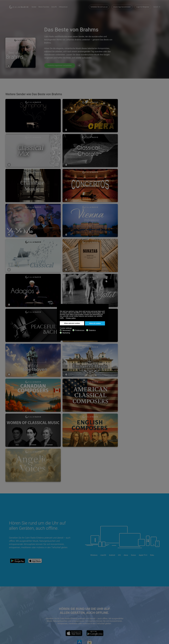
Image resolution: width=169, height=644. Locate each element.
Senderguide (64, 622)
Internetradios (14, 622)
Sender (37, 6)
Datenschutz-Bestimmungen (44, 626)
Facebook (144, 615)
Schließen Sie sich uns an (99, 6)
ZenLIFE (57, 6)
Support (12, 615)
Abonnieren (38, 615)
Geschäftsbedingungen (17, 626)
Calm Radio (20, 6)
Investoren (63, 626)
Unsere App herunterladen (122, 6)
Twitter (151, 615)
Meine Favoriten (47, 6)
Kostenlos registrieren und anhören (61, 65)
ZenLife (37, 619)
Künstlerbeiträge (40, 622)
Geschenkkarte (14, 619)
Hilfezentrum (66, 6)
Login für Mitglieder (143, 6)
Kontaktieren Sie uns (66, 615)
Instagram (159, 615)
